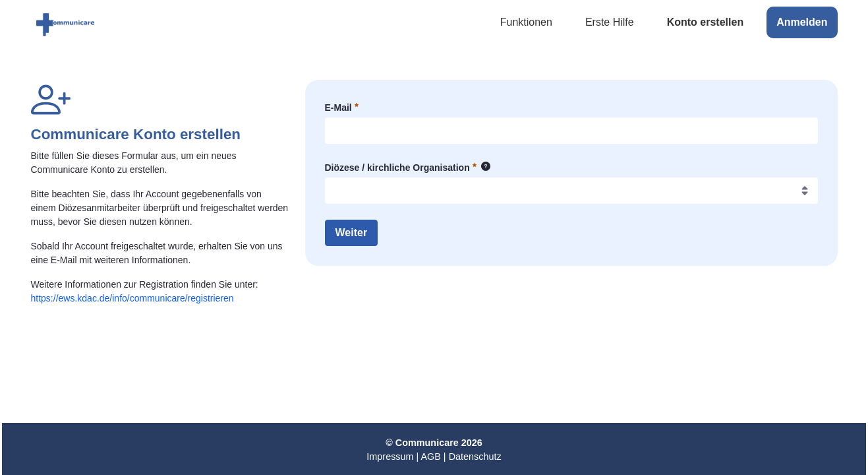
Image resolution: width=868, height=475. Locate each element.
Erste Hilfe (610, 22)
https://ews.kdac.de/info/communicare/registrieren (132, 298)
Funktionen (526, 22)
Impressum (390, 457)
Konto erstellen (705, 22)
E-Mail (342, 107)
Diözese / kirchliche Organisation (408, 168)
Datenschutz (475, 457)
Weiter (352, 233)
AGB (430, 457)
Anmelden (802, 22)
